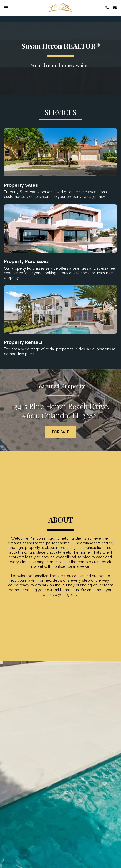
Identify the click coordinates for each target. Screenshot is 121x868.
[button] (6, 8)
